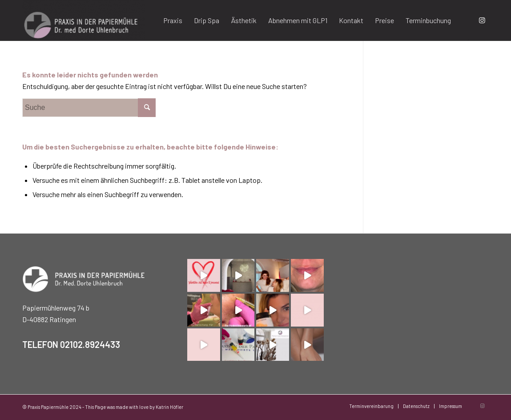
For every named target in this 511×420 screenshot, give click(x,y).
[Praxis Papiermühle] (84, 20)
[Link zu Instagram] (482, 20)
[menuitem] (173, 20)
